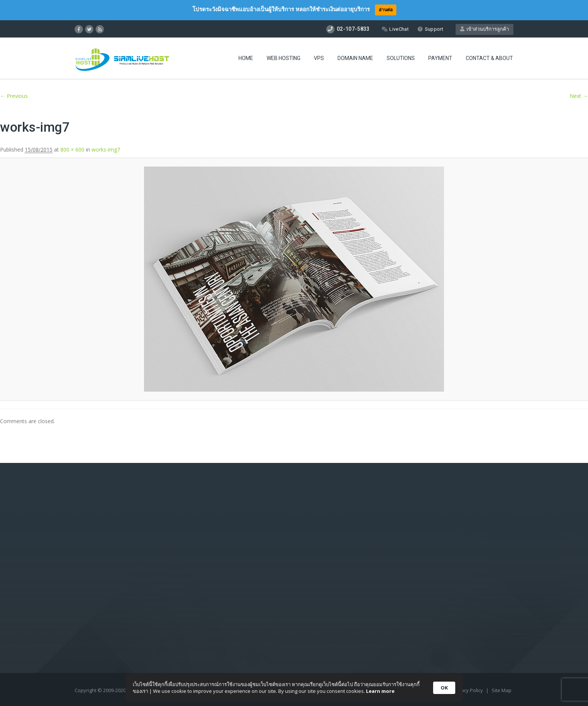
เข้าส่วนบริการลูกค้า (484, 29)
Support (430, 29)
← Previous (14, 96)
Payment (440, 58)
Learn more (380, 691)
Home (246, 58)
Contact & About (489, 58)
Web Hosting (283, 58)
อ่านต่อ (386, 10)
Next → (579, 96)
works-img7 (106, 149)
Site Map (502, 690)
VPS (319, 58)
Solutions (401, 58)
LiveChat (395, 29)
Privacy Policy (468, 690)
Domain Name (355, 58)
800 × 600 (72, 149)
